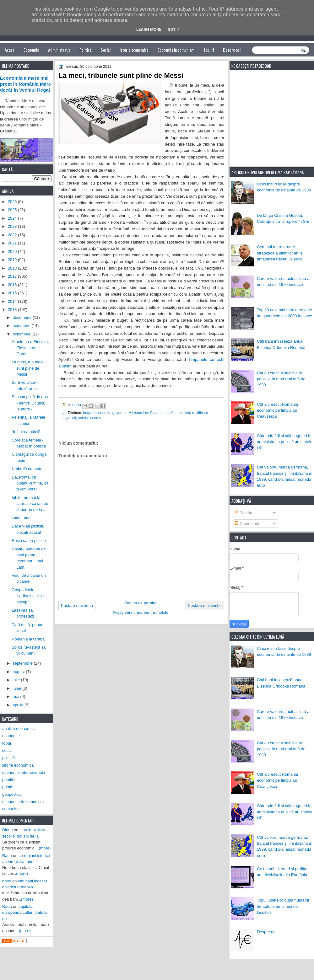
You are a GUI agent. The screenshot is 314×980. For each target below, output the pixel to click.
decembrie (23, 317)
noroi (7, 881)
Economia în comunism (176, 50)
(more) (45, 848)
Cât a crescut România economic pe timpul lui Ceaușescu (277, 410)
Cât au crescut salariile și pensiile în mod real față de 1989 (281, 379)
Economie (31, 50)
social (7, 750)
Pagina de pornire (141, 603)
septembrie (23, 663)
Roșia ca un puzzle (29, 541)
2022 (13, 235)
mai (16, 696)
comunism (11, 809)
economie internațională (24, 772)
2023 (13, 226)
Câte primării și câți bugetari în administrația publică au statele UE (285, 442)
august (19, 672)
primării (9, 787)
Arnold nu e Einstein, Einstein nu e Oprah (30, 348)
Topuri (209, 50)
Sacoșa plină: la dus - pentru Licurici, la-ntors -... (30, 403)
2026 (13, 202)
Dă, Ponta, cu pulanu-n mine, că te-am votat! (30, 483)
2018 (13, 268)
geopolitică (12, 794)
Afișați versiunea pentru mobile (140, 612)
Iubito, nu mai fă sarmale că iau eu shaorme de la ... (30, 504)
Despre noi (232, 50)
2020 (13, 252)
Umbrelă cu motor (28, 469)
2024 (13, 218)
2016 (13, 285)
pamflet (171, 412)
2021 (13, 243)
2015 (13, 293)
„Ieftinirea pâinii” (26, 432)
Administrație (59, 50)
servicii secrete (90, 418)
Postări (243, 513)
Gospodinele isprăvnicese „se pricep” (29, 596)
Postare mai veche (205, 605)
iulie (17, 680)
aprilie (19, 705)
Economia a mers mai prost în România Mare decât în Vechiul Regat (25, 84)
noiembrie (22, 326)
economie (102, 412)
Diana (8, 830)
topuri (7, 743)
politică (184, 412)
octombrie (22, 334)
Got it (174, 29)
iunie (17, 688)
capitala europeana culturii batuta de (24, 913)
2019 (13, 260)
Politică (86, 50)
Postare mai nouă (77, 605)
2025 (13, 210)
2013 (13, 310)
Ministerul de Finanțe (146, 412)
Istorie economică (134, 50)
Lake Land (21, 518)
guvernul (119, 412)
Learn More (149, 29)
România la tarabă (28, 639)
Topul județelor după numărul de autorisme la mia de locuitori (283, 906)
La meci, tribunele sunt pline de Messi (28, 368)
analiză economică (19, 728)
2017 (13, 276)
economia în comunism (23, 802)
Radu (7, 856)
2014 (13, 301)
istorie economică (18, 765)
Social (106, 50)
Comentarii (247, 524)
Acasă (10, 50)
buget (88, 412)
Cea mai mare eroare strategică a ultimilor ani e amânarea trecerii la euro (280, 253)
